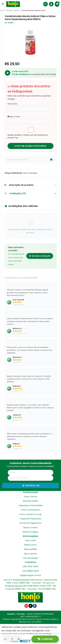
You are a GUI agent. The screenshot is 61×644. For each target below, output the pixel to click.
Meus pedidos (31, 549)
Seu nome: (12, 104)
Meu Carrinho (31, 554)
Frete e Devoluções (30, 510)
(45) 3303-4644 (31, 566)
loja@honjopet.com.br (31, 575)
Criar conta (30, 540)
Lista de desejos (31, 558)
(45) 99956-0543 (30, 571)
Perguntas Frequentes (31, 519)
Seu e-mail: (14, 117)
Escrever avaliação (40, 256)
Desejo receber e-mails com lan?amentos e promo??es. (28, 136)
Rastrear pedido (31, 501)
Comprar (45, 639)
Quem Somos (30, 497)
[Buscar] (46, 4)
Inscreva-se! (31, 486)
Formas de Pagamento (30, 523)
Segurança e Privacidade (31, 505)
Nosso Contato (31, 527)
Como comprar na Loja (31, 514)
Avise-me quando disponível (30, 146)
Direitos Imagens (30, 532)
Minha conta (31, 545)
